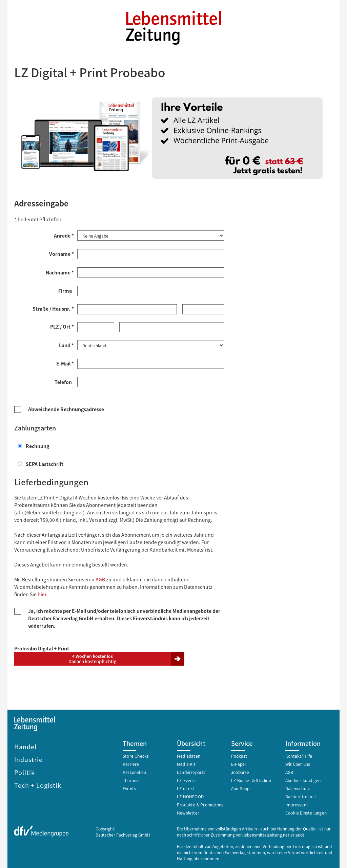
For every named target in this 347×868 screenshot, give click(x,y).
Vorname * (62, 253)
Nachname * (60, 272)
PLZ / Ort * (62, 326)
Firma (66, 290)
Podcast (239, 755)
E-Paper (239, 763)
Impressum (297, 804)
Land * (66, 344)
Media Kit (186, 763)
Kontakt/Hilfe (299, 755)
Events (129, 788)
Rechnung (33, 445)
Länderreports (191, 771)
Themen (131, 780)
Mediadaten (189, 755)
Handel (25, 746)
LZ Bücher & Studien (251, 780)
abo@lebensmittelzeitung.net (49, 512)
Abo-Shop (240, 788)
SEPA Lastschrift (40, 463)
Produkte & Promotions (200, 804)
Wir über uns (298, 763)
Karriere (131, 763)
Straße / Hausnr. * (53, 308)
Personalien (134, 771)
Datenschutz (298, 788)
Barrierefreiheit (301, 796)
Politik (25, 772)
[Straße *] (127, 309)
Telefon (64, 381)
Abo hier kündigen (303, 780)
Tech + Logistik (38, 784)
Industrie (28, 759)
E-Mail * (65, 363)
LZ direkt (186, 788)
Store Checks (136, 755)
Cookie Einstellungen (306, 812)
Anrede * (64, 235)
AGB (100, 579)
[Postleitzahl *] (96, 327)
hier (42, 594)
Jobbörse (240, 771)
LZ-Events (187, 780)
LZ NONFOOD (190, 796)
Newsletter (188, 812)
